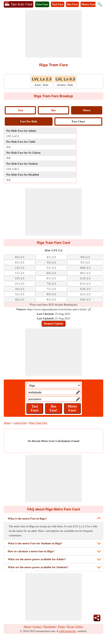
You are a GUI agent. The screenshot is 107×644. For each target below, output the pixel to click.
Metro (87, 110)
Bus (53, 110)
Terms (61, 627)
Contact (37, 627)
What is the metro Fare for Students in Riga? (35, 543)
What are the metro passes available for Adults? (37, 559)
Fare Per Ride (29, 121)
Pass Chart (78, 121)
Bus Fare (72, 4)
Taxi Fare (58, 4)
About (27, 627)
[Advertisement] (53, 34)
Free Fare (42, 4)
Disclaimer (50, 627)
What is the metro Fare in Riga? (27, 519)
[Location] (53, 385)
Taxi (20, 110)
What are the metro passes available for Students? (38, 567)
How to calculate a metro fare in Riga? (31, 551)
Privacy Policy (75, 627)
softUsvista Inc (67, 631)
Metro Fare (88, 4)
